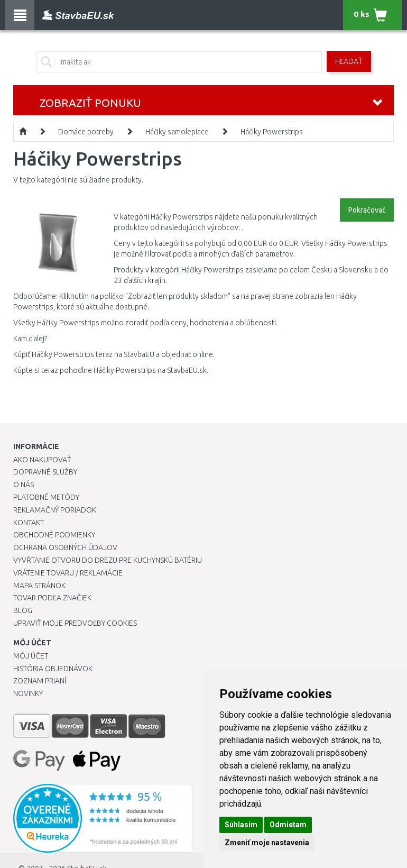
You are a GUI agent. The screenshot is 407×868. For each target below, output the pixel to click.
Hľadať (349, 61)
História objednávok (53, 669)
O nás (24, 485)
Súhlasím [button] (241, 825)
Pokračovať (367, 210)
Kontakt (29, 523)
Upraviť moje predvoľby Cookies (75, 623)
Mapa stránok (39, 586)
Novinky (28, 693)
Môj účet (31, 656)
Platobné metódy (46, 497)
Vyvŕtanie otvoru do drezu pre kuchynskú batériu (108, 560)
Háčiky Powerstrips (272, 132)
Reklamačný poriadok (55, 510)
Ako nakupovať (42, 460)
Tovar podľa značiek (52, 598)
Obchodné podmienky (54, 535)
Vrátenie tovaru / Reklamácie (68, 573)
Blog (23, 610)
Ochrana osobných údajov (65, 547)
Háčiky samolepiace (177, 132)
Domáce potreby (86, 132)
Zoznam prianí (40, 681)
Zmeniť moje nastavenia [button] (267, 843)
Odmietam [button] (288, 825)
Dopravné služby (45, 472)
